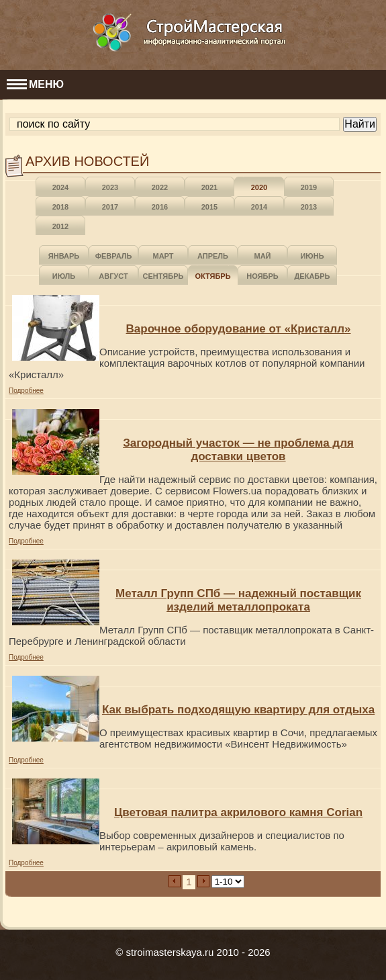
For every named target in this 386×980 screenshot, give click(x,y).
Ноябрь (262, 276)
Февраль (114, 256)
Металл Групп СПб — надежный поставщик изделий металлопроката (238, 600)
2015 (209, 207)
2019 (309, 187)
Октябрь (212, 276)
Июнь (312, 256)
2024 (60, 187)
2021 (209, 187)
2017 (110, 207)
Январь (64, 256)
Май (262, 256)
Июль (64, 276)
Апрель (213, 256)
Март (163, 256)
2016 (160, 207)
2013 (309, 207)
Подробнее (26, 391)
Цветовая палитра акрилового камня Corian (238, 812)
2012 (60, 226)
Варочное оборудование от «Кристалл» (239, 329)
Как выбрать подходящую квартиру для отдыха (238, 710)
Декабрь (312, 276)
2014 (259, 207)
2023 (110, 187)
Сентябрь (163, 276)
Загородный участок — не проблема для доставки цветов (238, 450)
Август (113, 276)
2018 (60, 207)
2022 (160, 187)
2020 (259, 187)
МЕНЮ (35, 84)
